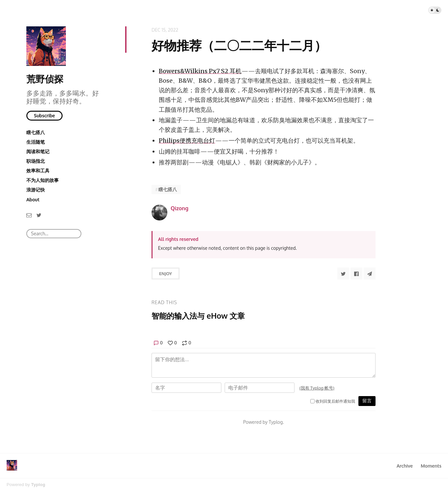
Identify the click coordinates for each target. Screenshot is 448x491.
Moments (431, 466)
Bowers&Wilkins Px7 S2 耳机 (200, 71)
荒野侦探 (45, 79)
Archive (405, 466)
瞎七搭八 (36, 132)
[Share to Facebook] (356, 274)
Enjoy (166, 274)
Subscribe (44, 116)
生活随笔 (36, 142)
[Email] (29, 215)
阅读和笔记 (38, 151)
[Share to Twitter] (343, 274)
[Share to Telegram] (370, 274)
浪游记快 (36, 190)
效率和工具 (38, 171)
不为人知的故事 (42, 180)
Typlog (38, 485)
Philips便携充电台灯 (187, 141)
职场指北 (36, 161)
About (33, 200)
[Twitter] (39, 215)
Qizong (180, 208)
